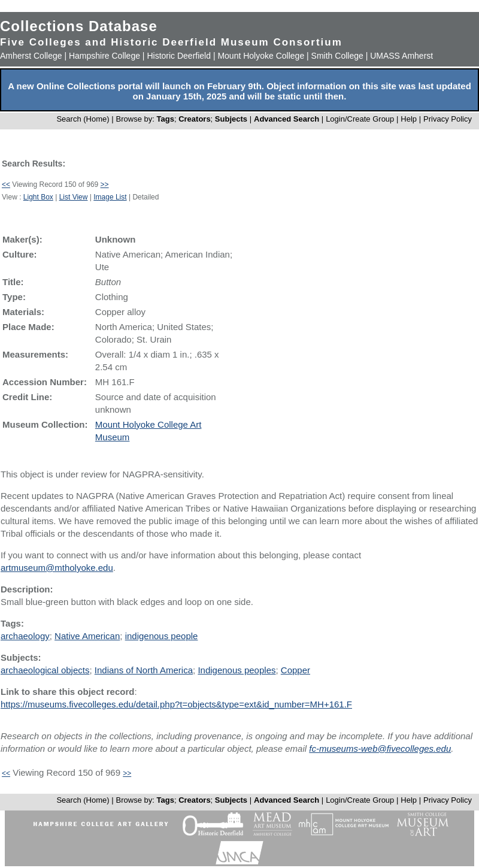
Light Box (38, 197)
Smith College (337, 56)
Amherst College (31, 56)
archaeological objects (45, 670)
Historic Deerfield (179, 56)
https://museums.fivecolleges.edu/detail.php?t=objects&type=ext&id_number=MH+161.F (176, 704)
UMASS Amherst (401, 56)
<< (6, 185)
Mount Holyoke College (261, 56)
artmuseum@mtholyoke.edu (57, 568)
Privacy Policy (448, 119)
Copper (295, 670)
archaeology (25, 636)
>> (105, 185)
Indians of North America (144, 670)
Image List (110, 197)
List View (74, 197)
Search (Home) (83, 119)
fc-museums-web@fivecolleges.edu (380, 748)
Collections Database (79, 26)
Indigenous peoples (237, 670)
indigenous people (162, 636)
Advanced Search (287, 119)
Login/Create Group (361, 119)
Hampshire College (104, 56)
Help (409, 119)
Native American (87, 636)
